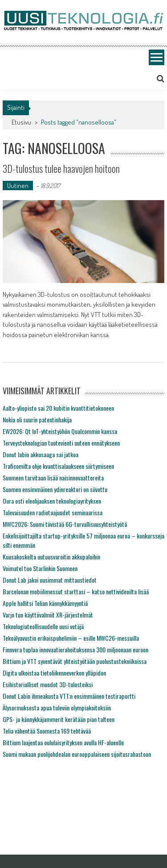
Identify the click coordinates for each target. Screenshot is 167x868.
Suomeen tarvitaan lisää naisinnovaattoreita (53, 478)
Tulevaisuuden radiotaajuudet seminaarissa (53, 512)
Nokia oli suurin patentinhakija (37, 419)
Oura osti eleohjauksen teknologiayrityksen (52, 501)
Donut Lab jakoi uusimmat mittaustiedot (50, 580)
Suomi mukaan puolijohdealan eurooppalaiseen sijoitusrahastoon (77, 754)
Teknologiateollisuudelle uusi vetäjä (43, 626)
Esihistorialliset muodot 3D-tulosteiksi (48, 684)
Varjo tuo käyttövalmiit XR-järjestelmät (48, 615)
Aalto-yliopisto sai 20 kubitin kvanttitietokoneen (58, 408)
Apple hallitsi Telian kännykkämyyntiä (45, 603)
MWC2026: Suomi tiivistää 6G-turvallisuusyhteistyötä (65, 524)
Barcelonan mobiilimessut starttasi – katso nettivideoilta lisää (76, 591)
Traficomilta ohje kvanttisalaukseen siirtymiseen (58, 466)
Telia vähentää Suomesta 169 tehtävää (47, 731)
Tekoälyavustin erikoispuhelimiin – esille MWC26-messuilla (71, 638)
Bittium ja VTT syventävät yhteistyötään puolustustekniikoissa (75, 661)
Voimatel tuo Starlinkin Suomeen (40, 568)
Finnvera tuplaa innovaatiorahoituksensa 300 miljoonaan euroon (75, 649)
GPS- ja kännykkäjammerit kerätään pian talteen (59, 719)
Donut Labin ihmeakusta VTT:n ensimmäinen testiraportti (69, 696)
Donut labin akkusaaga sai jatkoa (41, 454)
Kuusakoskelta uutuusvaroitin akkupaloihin (51, 557)
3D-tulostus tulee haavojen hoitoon (61, 168)
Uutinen (18, 186)
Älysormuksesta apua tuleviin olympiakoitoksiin (57, 707)
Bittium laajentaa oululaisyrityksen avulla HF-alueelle (63, 742)
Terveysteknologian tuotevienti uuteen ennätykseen (61, 443)
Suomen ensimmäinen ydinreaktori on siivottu (55, 489)
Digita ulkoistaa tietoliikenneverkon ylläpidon (54, 673)
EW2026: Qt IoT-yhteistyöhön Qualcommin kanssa (60, 431)
